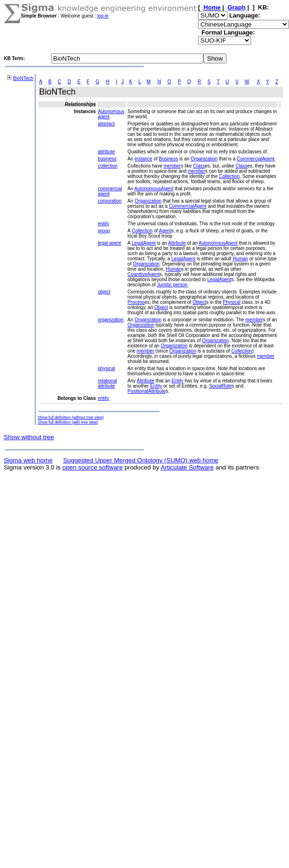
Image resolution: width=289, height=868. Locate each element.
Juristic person (172, 285)
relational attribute (107, 383)
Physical (231, 302)
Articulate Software (187, 467)
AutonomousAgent (154, 189)
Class (199, 166)
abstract (106, 124)
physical (106, 368)
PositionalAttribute (147, 391)
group (104, 231)
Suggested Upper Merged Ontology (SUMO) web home (140, 460)
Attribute (177, 243)
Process (136, 302)
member (172, 166)
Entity (177, 381)
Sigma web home (28, 460)
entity (103, 224)
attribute (106, 152)
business (107, 159)
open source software (93, 467)
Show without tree (29, 437)
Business (168, 159)
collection (108, 166)
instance (143, 159)
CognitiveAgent (144, 274)
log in (103, 16)
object (104, 292)
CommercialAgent (256, 159)
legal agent (109, 243)
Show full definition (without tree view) (70, 417)
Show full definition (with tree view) (68, 422)
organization (110, 320)
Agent (165, 231)
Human (240, 259)
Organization (204, 159)
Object (199, 302)
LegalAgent (144, 243)
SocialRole (220, 386)
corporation (109, 201)
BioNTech (23, 78)
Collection (229, 176)
